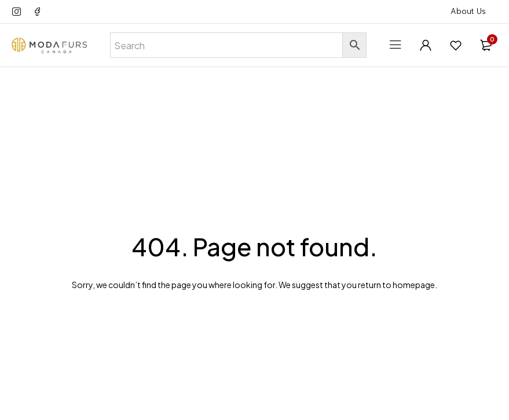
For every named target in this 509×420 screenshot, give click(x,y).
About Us (468, 11)
